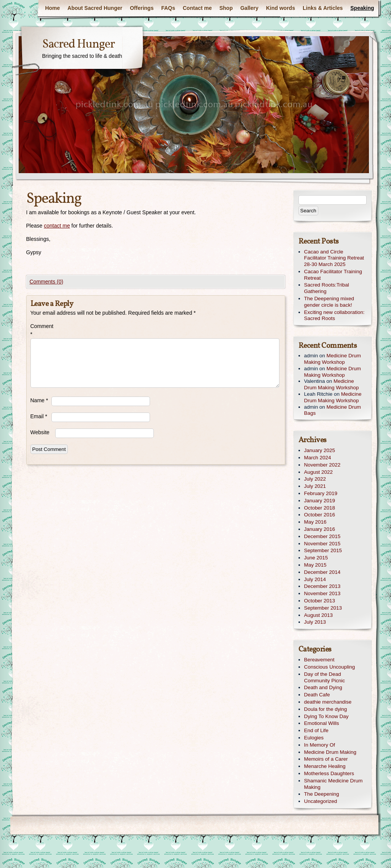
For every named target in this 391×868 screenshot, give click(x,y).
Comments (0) (47, 282)
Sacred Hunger (78, 45)
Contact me (197, 8)
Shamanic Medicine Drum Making (334, 784)
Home (52, 8)
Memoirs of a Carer (326, 759)
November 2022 (322, 465)
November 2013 (322, 593)
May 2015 (315, 565)
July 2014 (315, 579)
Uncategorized (321, 801)
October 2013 (320, 601)
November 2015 (322, 544)
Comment (41, 330)
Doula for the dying (326, 709)
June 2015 (316, 558)
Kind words (281, 8)
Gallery (249, 8)
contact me (57, 226)
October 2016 (320, 515)
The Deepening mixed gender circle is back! (329, 302)
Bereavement (319, 660)
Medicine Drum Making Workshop (333, 359)
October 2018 (320, 508)
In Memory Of (320, 745)
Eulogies (314, 738)
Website (40, 432)
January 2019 (320, 501)
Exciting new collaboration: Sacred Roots (334, 315)
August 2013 (318, 615)
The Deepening (322, 794)
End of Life (316, 730)
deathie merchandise (328, 702)
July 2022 (315, 479)
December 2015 (322, 536)
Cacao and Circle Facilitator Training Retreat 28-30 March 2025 (334, 258)
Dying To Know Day (326, 716)
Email (39, 416)
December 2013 (322, 586)
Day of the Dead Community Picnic (325, 677)
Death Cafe (317, 695)
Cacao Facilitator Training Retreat (333, 275)
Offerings (142, 8)
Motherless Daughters (329, 773)
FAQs (168, 8)
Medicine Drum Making (330, 752)
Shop (226, 8)
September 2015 (323, 550)
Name (39, 400)
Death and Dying (323, 687)
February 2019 (321, 493)
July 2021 (315, 486)
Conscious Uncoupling (330, 667)
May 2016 (315, 522)
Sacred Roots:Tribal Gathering (327, 288)
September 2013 (323, 608)
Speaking (362, 8)
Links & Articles (323, 8)
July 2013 (315, 622)
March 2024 (318, 458)
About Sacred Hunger (95, 8)
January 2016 (320, 529)
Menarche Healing (325, 766)
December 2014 (322, 572)
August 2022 (318, 472)
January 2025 (320, 450)
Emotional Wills (322, 723)
